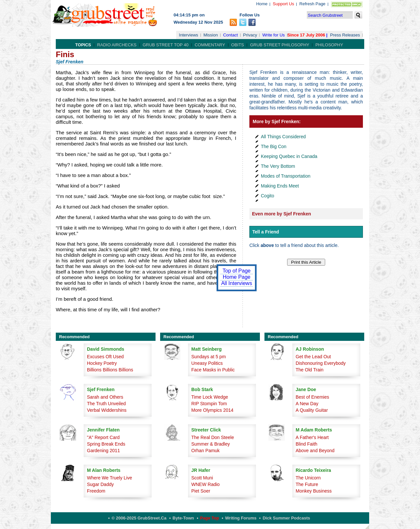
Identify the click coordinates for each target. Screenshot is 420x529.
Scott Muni (202, 478)
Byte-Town (183, 518)
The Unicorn (308, 478)
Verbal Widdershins (107, 410)
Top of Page (236, 271)
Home (262, 4)
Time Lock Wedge (210, 397)
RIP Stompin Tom (209, 404)
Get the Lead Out (313, 357)
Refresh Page (312, 4)
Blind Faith (306, 444)
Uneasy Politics (207, 363)
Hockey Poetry (102, 363)
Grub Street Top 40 (166, 45)
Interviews (189, 35)
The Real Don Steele (213, 437)
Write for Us (273, 35)
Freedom (96, 491)
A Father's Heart (312, 437)
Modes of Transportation (286, 176)
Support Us (283, 4)
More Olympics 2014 (212, 410)
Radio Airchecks (117, 45)
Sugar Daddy (100, 484)
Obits (238, 45)
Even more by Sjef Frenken (282, 214)
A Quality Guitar (312, 410)
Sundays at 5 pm (209, 357)
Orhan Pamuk (205, 451)
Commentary (210, 45)
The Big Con (274, 146)
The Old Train (310, 370)
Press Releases (345, 35)
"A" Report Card (103, 437)
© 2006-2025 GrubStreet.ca (139, 518)
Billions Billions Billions (110, 370)
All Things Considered (283, 137)
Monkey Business (314, 491)
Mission (211, 35)
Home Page (237, 277)
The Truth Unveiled (106, 404)
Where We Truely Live (109, 478)
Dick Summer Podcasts (286, 518)
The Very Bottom (278, 166)
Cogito (267, 196)
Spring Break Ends (106, 444)
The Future (307, 484)
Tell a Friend (266, 232)
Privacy (250, 35)
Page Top (210, 518)
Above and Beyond (315, 451)
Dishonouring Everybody (321, 363)
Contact (231, 35)
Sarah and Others (105, 397)
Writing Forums (241, 518)
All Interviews (237, 283)
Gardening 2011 (103, 451)
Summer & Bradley (210, 444)
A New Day (307, 404)
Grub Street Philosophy (280, 45)
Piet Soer (201, 491)
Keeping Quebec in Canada (289, 156)
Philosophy (329, 45)
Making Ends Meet (280, 186)
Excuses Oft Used (105, 357)
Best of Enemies (312, 397)
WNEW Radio (205, 484)
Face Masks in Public (213, 370)
